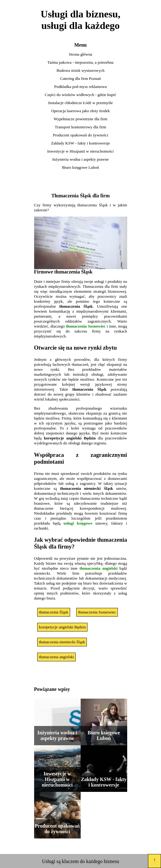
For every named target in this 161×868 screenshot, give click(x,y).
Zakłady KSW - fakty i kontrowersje (80, 143)
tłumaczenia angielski (98, 568)
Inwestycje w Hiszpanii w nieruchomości (80, 151)
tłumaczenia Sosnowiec (86, 326)
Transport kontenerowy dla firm (81, 127)
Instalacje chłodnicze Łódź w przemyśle (80, 103)
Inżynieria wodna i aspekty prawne (81, 159)
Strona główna (80, 54)
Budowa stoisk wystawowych (80, 70)
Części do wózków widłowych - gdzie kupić (80, 95)
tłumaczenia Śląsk (54, 612)
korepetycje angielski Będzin (63, 627)
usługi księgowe (78, 523)
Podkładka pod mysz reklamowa (80, 87)
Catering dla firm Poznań (80, 78)
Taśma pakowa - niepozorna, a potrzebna (80, 62)
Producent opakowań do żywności (81, 135)
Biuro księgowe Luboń (80, 167)
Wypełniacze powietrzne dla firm (80, 119)
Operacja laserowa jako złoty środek (80, 111)
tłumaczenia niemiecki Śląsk (62, 642)
